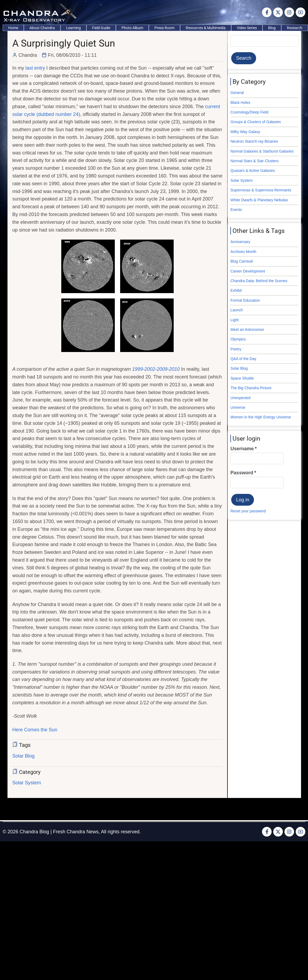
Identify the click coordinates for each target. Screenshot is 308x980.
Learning (73, 28)
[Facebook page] (267, 12)
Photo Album (132, 28)
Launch (237, 310)
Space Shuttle (242, 378)
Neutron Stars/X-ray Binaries (254, 141)
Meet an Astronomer (247, 330)
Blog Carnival (242, 261)
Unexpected (240, 398)
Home (13, 28)
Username (242, 449)
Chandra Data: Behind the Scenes (259, 281)
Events (236, 210)
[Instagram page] (289, 12)
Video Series (247, 28)
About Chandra (42, 28)
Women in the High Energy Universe (261, 417)
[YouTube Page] (301, 12)
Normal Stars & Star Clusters (254, 161)
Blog (272, 28)
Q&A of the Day (243, 359)
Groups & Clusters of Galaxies (256, 122)
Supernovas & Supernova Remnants (261, 190)
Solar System (27, 783)
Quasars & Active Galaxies (253, 171)
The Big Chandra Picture (251, 388)
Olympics (238, 339)
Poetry (236, 349)
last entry (35, 68)
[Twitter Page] (278, 12)
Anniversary (240, 242)
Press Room (164, 28)
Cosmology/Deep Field (249, 112)
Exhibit (236, 290)
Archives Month (243, 252)
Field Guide (101, 28)
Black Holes (240, 103)
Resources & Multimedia (206, 28)
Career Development (248, 271)
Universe (238, 407)
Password (242, 473)
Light (234, 320)
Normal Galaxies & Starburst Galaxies (262, 151)
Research (295, 28)
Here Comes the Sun (35, 730)
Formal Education (245, 300)
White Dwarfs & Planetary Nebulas (259, 200)
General (237, 93)
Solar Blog (23, 756)
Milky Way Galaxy (245, 132)
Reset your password (248, 511)
